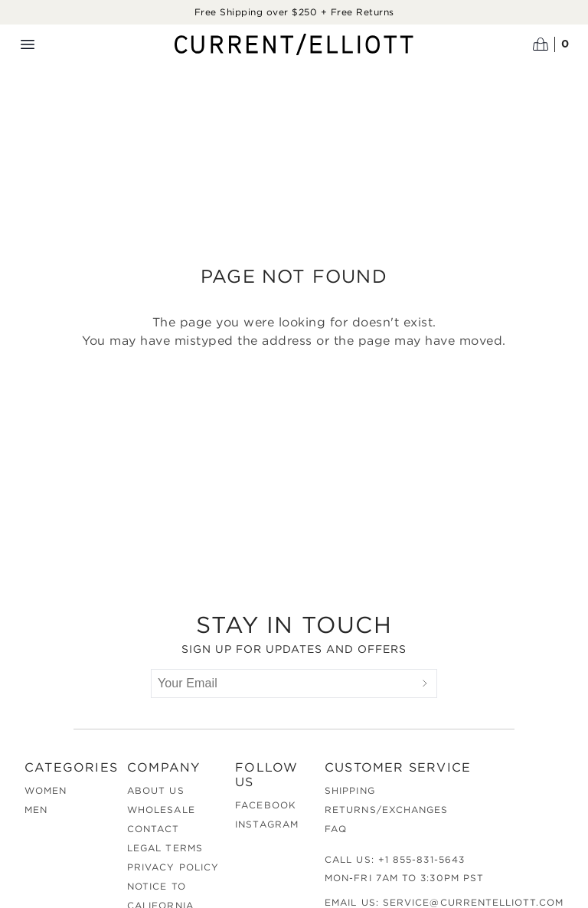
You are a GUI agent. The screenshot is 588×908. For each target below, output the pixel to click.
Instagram (267, 824)
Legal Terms (165, 848)
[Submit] (425, 683)
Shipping (350, 790)
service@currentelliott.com (473, 902)
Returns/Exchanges (386, 810)
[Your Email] (283, 683)
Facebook (266, 805)
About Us (156, 790)
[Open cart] (551, 44)
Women (46, 790)
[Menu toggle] (28, 44)
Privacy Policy (173, 867)
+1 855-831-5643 (421, 859)
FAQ (336, 829)
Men (36, 810)
